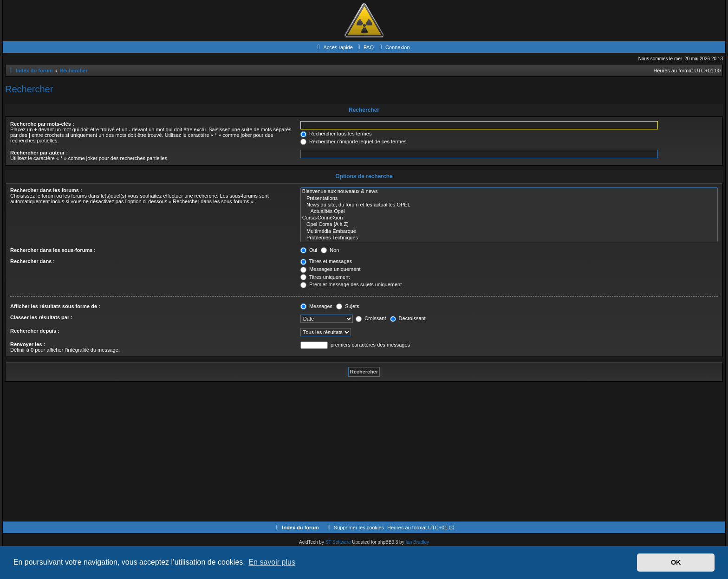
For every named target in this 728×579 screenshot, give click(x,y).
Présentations (509, 199)
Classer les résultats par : (41, 317)
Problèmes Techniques (509, 238)
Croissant (371, 318)
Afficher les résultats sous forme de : (55, 306)
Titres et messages (326, 261)
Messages (316, 306)
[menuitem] (364, 47)
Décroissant (408, 318)
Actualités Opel (509, 212)
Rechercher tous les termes (336, 134)
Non (330, 250)
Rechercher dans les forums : (46, 190)
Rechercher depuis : (35, 331)
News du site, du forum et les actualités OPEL (509, 205)
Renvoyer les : (28, 344)
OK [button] (676, 562)
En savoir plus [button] (272, 562)
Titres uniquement (325, 277)
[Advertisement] (284, 451)
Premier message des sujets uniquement (351, 284)
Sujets (348, 306)
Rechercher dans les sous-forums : (53, 250)
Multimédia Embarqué (509, 232)
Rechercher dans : (32, 261)
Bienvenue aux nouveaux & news (509, 192)
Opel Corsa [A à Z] (509, 225)
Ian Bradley (417, 542)
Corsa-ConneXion (509, 218)
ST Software (338, 542)
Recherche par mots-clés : (42, 124)
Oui (309, 250)
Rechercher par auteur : (39, 153)
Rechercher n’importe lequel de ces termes (354, 142)
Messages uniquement (331, 269)
